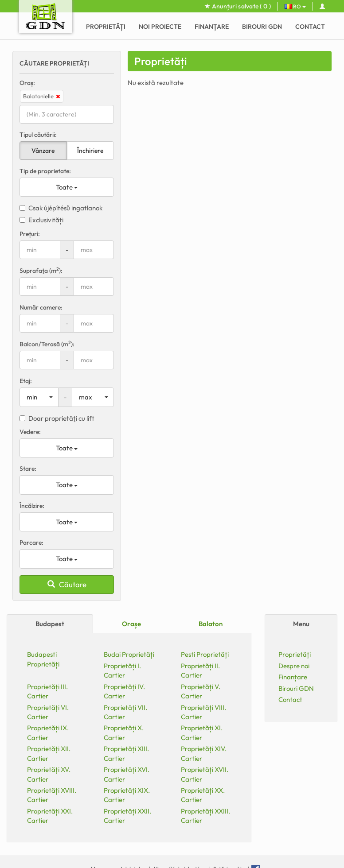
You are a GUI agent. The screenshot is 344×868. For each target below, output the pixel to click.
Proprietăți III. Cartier (47, 691)
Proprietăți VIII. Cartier (203, 712)
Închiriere (90, 151)
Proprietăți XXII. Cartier (127, 816)
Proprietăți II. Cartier (200, 670)
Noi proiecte (160, 27)
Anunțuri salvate (238, 6)
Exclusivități (41, 220)
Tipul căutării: (38, 135)
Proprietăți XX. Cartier (203, 795)
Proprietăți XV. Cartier (49, 774)
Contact (310, 27)
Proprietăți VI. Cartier (48, 712)
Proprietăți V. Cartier (201, 691)
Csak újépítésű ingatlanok (61, 208)
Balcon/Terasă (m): (47, 344)
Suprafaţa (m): (41, 270)
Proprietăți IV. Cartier (124, 691)
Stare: (28, 469)
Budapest (50, 624)
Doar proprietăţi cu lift (57, 418)
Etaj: (26, 381)
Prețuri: (30, 234)
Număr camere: (41, 307)
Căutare (67, 584)
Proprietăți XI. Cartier (202, 732)
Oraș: (27, 83)
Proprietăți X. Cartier (124, 732)
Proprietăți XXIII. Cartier (205, 816)
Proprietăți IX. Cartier (48, 732)
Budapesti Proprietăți (43, 659)
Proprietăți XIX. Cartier (127, 795)
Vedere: (30, 432)
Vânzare (43, 151)
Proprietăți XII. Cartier (49, 753)
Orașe (131, 624)
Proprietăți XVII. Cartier (205, 774)
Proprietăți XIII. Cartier (126, 753)
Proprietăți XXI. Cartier (50, 816)
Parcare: (31, 542)
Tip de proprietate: (45, 171)
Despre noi (294, 666)
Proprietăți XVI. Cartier (127, 774)
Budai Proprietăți (129, 654)
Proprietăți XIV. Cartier (204, 753)
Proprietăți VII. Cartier (125, 712)
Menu (301, 624)
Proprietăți (106, 27)
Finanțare (212, 27)
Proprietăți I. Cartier (122, 670)
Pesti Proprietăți (205, 654)
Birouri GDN (262, 27)
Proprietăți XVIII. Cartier (52, 795)
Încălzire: (32, 506)
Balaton (211, 624)
